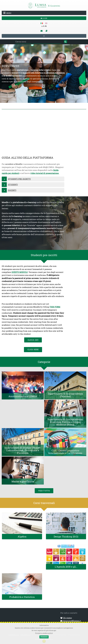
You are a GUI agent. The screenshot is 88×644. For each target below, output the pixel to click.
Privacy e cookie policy (44, 633)
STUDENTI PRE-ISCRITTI (19, 179)
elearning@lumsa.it (72, 621)
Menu (7, 13)
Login (44, 18)
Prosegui (44, 637)
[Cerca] (65, 42)
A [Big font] (46, 26)
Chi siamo (67, 618)
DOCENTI (12, 190)
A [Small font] (42, 26)
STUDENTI (13, 185)
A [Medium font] (44, 26)
